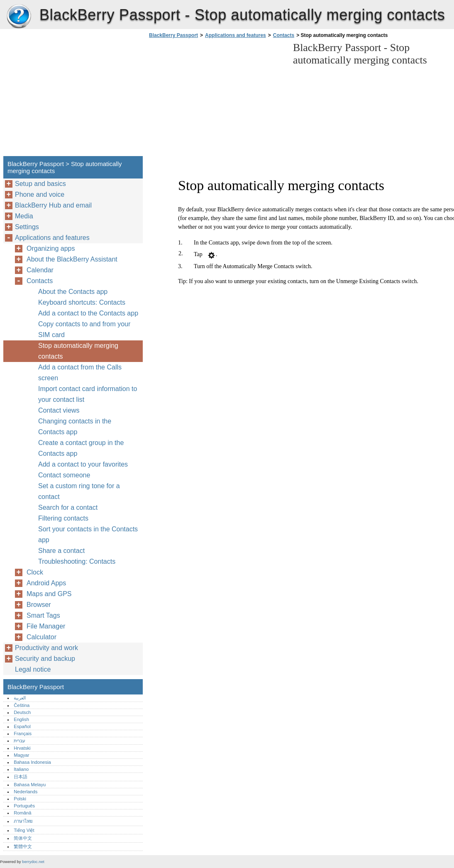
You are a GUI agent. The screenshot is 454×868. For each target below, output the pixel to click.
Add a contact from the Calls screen (80, 373)
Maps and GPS (49, 594)
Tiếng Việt (24, 830)
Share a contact (61, 551)
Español (22, 726)
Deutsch (22, 712)
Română (22, 813)
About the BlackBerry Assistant (72, 259)
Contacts (284, 35)
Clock (35, 572)
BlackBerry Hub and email (53, 205)
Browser (39, 605)
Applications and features (236, 35)
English (21, 719)
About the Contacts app (73, 292)
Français (23, 734)
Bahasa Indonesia (32, 762)
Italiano (21, 769)
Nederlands (26, 792)
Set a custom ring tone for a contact (79, 491)
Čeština (22, 705)
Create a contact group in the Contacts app (81, 448)
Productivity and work (46, 648)
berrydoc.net (33, 862)
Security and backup (45, 659)
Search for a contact (68, 507)
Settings (27, 227)
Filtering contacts (63, 518)
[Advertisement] (217, 100)
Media (24, 216)
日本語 (21, 777)
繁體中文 (23, 846)
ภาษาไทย (23, 821)
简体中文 (23, 838)
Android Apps (46, 583)
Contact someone (64, 475)
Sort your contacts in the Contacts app (88, 534)
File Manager (46, 626)
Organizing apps (51, 248)
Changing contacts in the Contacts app (75, 427)
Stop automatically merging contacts (78, 351)
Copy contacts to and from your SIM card (84, 329)
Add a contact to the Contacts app (88, 313)
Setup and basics (40, 184)
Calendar (40, 270)
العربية (20, 698)
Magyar (21, 755)
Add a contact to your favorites (83, 464)
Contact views (59, 410)
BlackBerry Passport (19, 17)
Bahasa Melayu (30, 785)
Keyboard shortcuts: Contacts (82, 302)
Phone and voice (40, 194)
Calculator (41, 637)
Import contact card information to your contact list (88, 394)
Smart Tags (43, 615)
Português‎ (24, 806)
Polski (20, 799)
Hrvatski (22, 748)
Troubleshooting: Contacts (77, 561)
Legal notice (33, 669)
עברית (20, 741)
